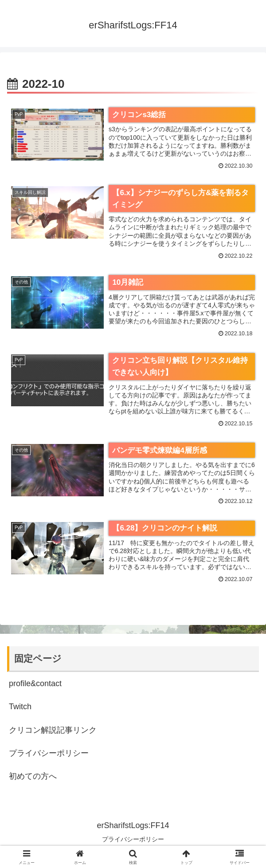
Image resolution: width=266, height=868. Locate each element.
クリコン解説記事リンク (53, 730)
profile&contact (35, 684)
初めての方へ (33, 777)
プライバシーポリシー (49, 754)
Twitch (20, 707)
